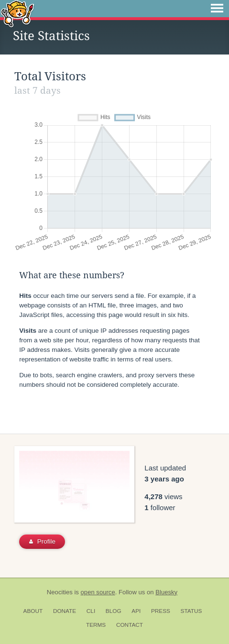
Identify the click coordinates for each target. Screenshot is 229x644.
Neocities (60, 592)
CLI (91, 611)
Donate (65, 611)
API (136, 611)
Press (161, 611)
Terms (96, 625)
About (33, 611)
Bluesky (166, 592)
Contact (130, 625)
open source (98, 592)
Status (191, 611)
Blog (114, 611)
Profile (42, 541)
